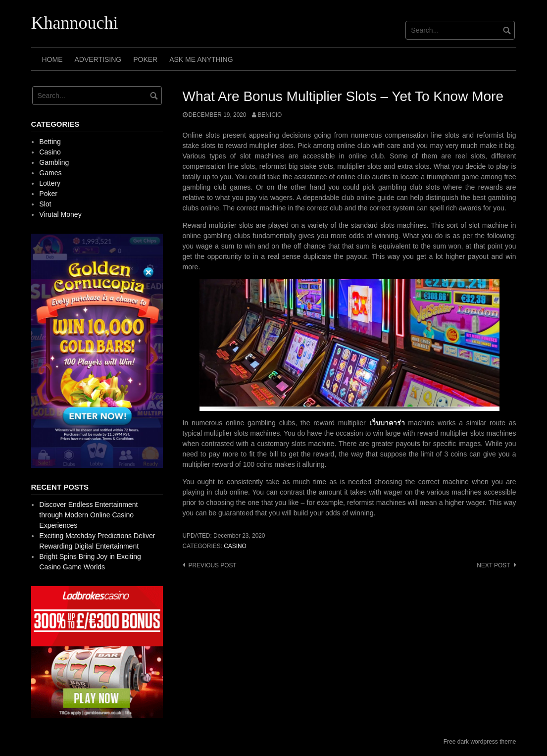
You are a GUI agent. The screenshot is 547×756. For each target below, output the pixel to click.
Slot (45, 204)
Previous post (213, 565)
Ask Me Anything (201, 59)
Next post (493, 565)
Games (50, 173)
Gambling (54, 162)
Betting (50, 142)
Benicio (270, 115)
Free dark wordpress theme (480, 742)
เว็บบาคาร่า (387, 423)
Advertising (98, 59)
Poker (145, 59)
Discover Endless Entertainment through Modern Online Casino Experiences (88, 515)
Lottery (50, 183)
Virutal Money (60, 214)
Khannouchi (75, 23)
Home (52, 59)
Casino (235, 546)
